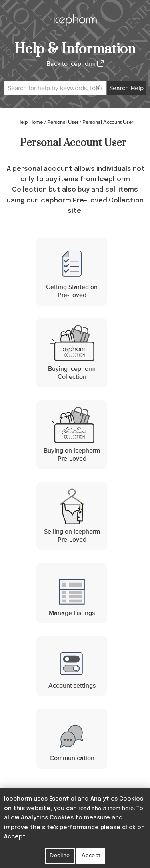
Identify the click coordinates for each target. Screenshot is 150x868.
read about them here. (107, 808)
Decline (60, 855)
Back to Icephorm (75, 64)
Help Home (30, 122)
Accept (91, 855)
